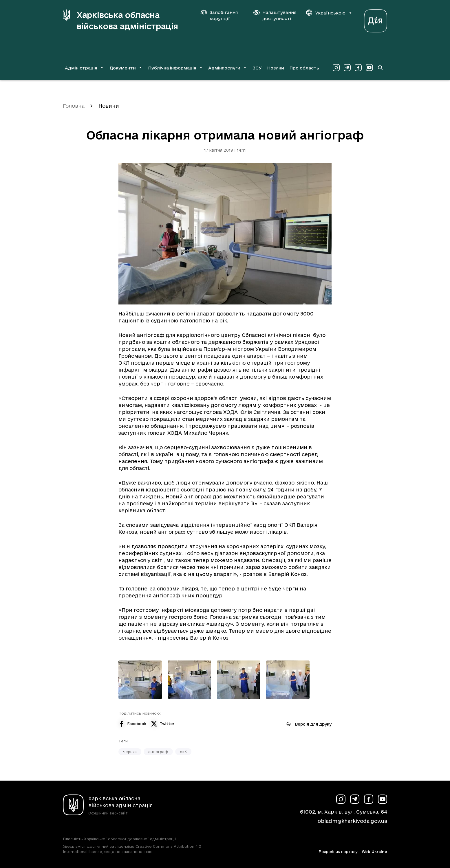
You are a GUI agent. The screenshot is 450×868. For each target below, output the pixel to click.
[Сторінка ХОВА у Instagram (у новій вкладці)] (336, 68)
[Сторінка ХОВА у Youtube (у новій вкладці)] (369, 68)
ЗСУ (257, 68)
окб (183, 752)
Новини (276, 68)
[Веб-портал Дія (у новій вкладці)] (376, 19)
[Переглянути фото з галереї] (140, 680)
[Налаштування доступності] (275, 15)
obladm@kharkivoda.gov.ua (352, 821)
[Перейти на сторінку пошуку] (380, 68)
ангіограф (158, 752)
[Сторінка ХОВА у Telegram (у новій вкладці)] (347, 68)
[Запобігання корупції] (222, 15)
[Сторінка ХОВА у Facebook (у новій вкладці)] (358, 68)
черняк (130, 752)
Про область (304, 68)
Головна (74, 106)
